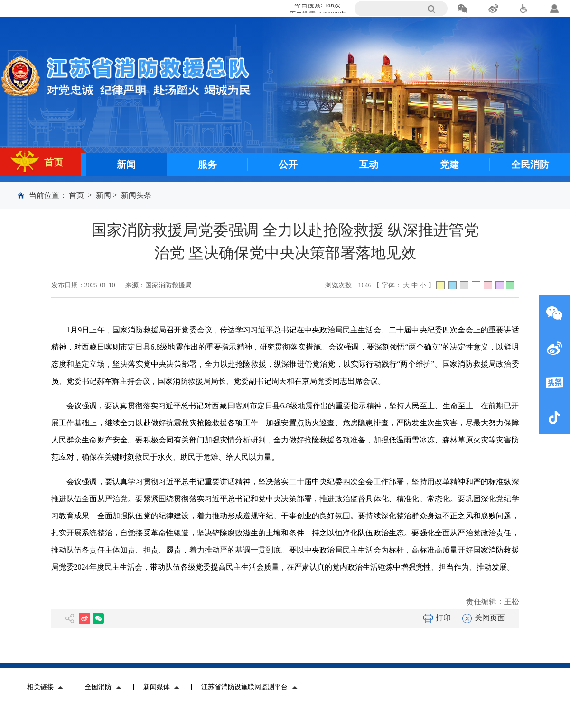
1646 (365, 285)
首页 (76, 195)
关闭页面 (484, 618)
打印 (437, 618)
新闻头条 (136, 195)
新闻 (103, 195)
